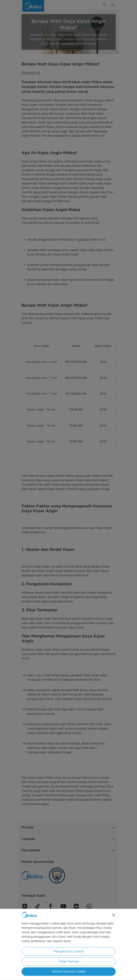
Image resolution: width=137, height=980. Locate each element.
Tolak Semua (69, 961)
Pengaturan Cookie (69, 951)
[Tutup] (114, 915)
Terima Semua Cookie (69, 971)
